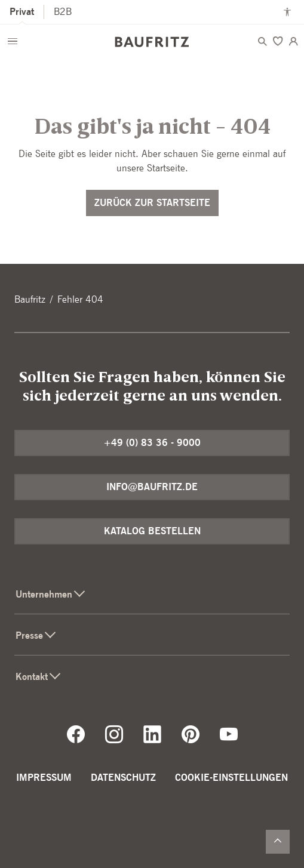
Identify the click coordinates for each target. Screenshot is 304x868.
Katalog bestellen (152, 531)
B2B (63, 12)
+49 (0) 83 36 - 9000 (152, 443)
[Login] (293, 41)
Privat (22, 12)
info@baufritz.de (152, 487)
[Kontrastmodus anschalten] (287, 12)
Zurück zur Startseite (152, 203)
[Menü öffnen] (13, 41)
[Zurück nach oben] (278, 842)
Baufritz (30, 299)
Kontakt (39, 676)
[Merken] (278, 41)
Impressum (44, 778)
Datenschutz (123, 778)
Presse (36, 635)
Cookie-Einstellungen (231, 778)
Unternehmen (51, 594)
